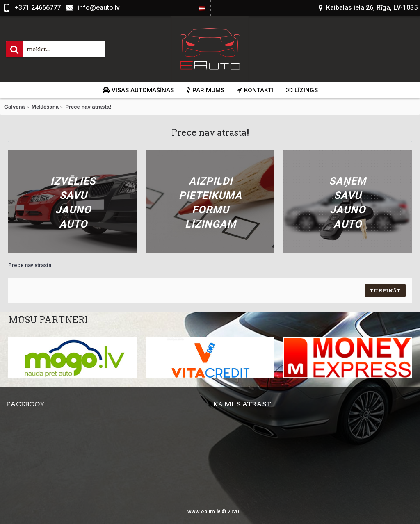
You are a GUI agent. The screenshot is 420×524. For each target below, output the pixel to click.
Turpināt (385, 290)
